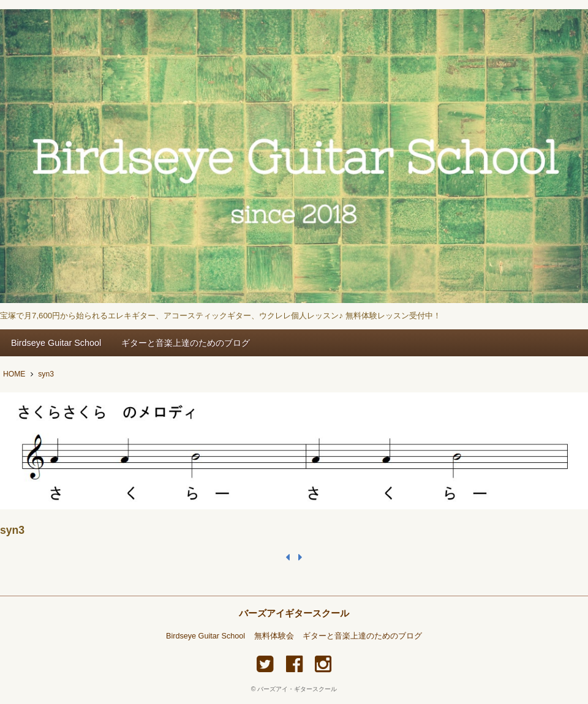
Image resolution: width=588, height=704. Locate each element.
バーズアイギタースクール (294, 613)
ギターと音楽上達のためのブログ (186, 343)
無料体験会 (274, 636)
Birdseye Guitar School (56, 343)
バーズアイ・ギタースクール (297, 689)
